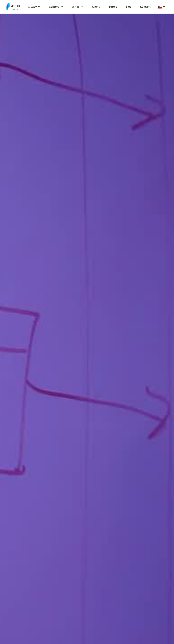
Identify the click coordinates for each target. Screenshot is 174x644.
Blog (129, 7)
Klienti (96, 7)
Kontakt (145, 7)
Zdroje (113, 7)
